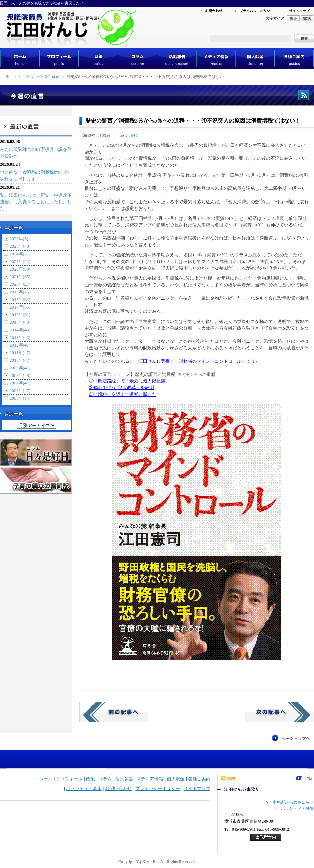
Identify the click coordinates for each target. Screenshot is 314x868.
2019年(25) (20, 292)
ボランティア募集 (84, 789)
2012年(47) (20, 345)
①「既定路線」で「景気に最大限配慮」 (129, 381)
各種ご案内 (199, 779)
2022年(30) (20, 269)
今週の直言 (49, 77)
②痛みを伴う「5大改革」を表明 (121, 388)
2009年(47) (20, 368)
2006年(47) (20, 391)
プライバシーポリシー (158, 789)
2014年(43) (20, 330)
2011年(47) (20, 353)
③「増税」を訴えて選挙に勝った (123, 394)
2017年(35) (20, 307)
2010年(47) (20, 360)
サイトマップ (197, 789)
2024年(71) (20, 254)
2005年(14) (20, 398)
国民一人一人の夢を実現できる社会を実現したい (42, 3)
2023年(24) (20, 262)
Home (10, 77)
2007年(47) (20, 383)
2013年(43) (20, 338)
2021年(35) (20, 277)
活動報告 (124, 779)
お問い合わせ (118, 789)
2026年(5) (19, 239)
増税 (134, 136)
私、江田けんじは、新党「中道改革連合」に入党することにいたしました (36, 202)
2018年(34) (20, 300)
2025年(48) (20, 246)
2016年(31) (20, 315)
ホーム (46, 779)
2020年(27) (20, 284)
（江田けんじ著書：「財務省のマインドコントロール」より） (197, 361)
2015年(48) (20, 322)
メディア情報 (150, 779)
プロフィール (69, 779)
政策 (90, 779)
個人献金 (176, 779)
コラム (27, 77)
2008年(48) (20, 376)
